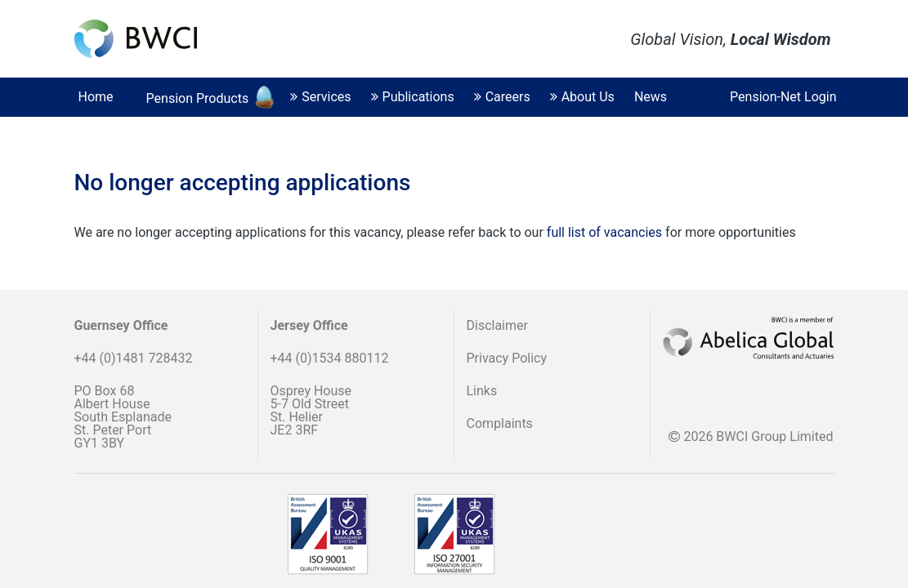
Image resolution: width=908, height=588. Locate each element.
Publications (413, 97)
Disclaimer (497, 325)
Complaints (500, 423)
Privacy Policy (507, 358)
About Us (582, 97)
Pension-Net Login (783, 97)
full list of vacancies (606, 232)
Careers (502, 97)
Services (320, 97)
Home (96, 97)
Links (482, 391)
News (651, 97)
